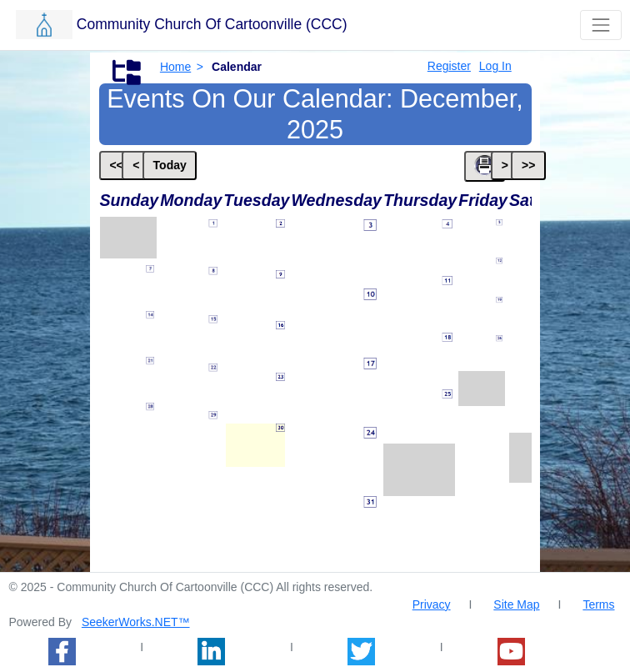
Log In (495, 66)
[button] (274, 24)
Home (175, 67)
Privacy (432, 604)
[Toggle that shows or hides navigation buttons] (600, 25)
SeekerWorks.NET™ (136, 622)
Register (449, 66)
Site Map (516, 604)
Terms (598, 604)
